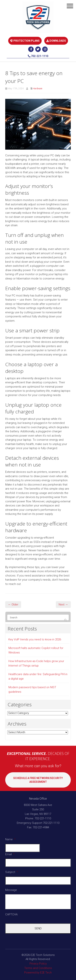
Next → (63, 605)
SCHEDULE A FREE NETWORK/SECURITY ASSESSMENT (38, 780)
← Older (13, 605)
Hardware (38, 89)
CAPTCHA (11, 914)
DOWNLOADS (56, 41)
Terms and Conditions (38, 968)
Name (10, 839)
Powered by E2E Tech (38, 973)
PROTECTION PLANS (25, 41)
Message (11, 890)
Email (10, 854)
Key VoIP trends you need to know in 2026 (35, 639)
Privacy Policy (38, 964)
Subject (12, 872)
